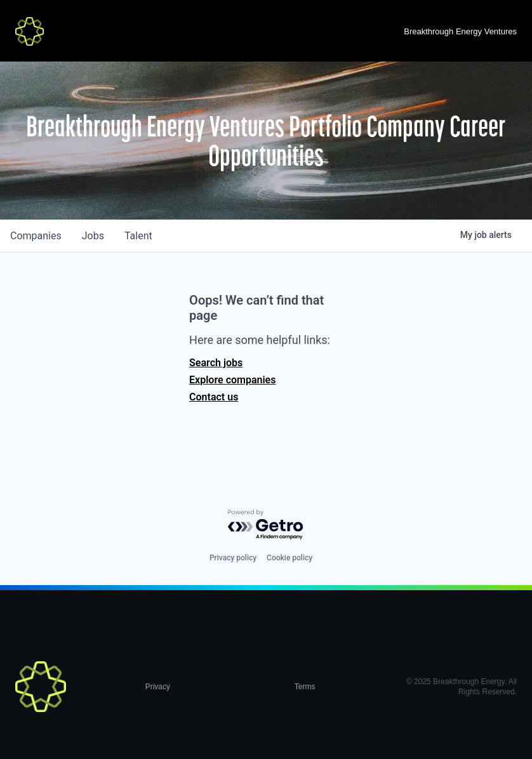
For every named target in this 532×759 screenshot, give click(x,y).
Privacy (158, 687)
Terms (305, 687)
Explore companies (232, 380)
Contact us (214, 397)
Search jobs (216, 363)
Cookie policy (289, 558)
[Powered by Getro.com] (266, 525)
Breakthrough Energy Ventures (460, 31)
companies (36, 236)
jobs (93, 236)
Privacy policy (233, 558)
